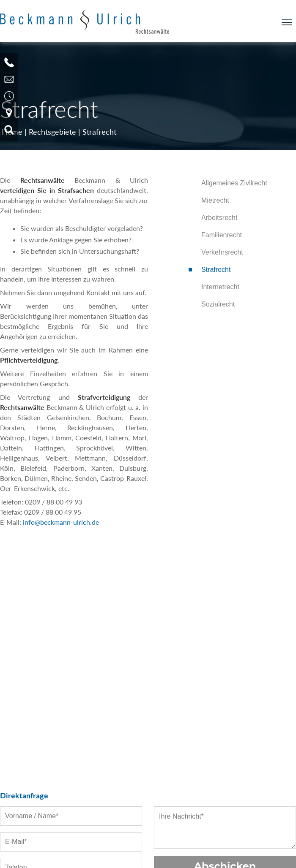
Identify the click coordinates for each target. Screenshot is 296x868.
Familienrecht (222, 235)
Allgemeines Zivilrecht (234, 183)
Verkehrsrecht (222, 252)
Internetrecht (220, 287)
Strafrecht (99, 132)
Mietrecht (215, 200)
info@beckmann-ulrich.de (61, 522)
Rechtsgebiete (52, 132)
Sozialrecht (218, 304)
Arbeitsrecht (219, 218)
